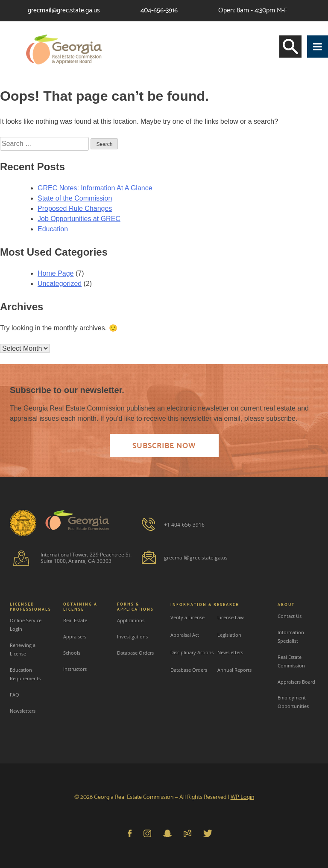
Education (53, 229)
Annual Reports (234, 670)
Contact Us (290, 616)
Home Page (56, 273)
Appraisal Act (185, 635)
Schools (72, 653)
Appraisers (75, 636)
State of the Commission (75, 198)
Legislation (229, 635)
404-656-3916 (159, 10)
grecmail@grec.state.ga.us (64, 10)
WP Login (242, 797)
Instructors (75, 669)
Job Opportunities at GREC (79, 219)
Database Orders (135, 653)
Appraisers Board (296, 682)
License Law (231, 617)
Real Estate (75, 620)
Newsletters (23, 711)
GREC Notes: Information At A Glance (95, 188)
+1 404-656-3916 (184, 525)
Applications (131, 620)
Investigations (132, 636)
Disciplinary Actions (192, 652)
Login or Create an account (282, 32)
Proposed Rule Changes (75, 208)
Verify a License (187, 617)
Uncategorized (60, 284)
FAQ (15, 695)
